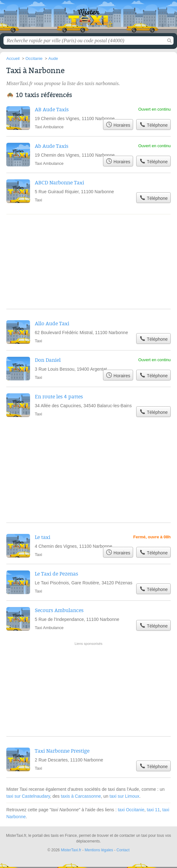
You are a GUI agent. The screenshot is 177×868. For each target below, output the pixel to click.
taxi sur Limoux (125, 796)
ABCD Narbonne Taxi (59, 183)
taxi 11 (153, 810)
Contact (123, 850)
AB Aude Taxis (52, 110)
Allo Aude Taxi (52, 324)
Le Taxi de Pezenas (56, 574)
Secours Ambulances (59, 610)
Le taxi (43, 537)
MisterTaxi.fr (88, 19)
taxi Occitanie (131, 810)
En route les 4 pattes (59, 397)
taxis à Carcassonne (81, 796)
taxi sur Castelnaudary (28, 796)
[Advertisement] (88, 664)
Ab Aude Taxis (52, 146)
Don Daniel (48, 360)
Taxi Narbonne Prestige (62, 751)
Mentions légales (99, 850)
